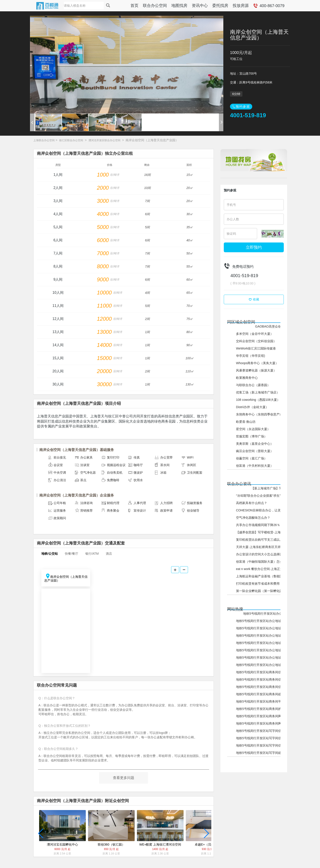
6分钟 (236, 94)
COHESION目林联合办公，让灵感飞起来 (265, 510)
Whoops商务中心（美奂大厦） (257, 363)
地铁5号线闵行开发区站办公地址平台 (262, 643)
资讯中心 (200, 6)
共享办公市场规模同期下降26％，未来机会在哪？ (270, 525)
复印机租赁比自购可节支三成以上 (259, 540)
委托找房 (220, 6)
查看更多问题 (124, 778)
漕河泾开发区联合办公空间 (104, 140)
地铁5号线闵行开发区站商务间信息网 (262, 679)
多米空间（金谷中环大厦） (255, 334)
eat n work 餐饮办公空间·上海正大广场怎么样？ (269, 569)
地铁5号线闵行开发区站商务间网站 (260, 716)
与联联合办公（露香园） (253, 385)
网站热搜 (235, 609)
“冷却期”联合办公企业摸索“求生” (258, 496)
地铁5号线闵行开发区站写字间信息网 (262, 738)
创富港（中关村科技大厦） (255, 466)
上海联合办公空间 (44, 140)
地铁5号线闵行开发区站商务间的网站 (262, 709)
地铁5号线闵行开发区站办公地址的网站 (263, 650)
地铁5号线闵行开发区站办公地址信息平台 (272, 614)
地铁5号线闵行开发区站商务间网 (259, 723)
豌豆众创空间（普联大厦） (255, 451)
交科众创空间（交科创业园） (256, 341)
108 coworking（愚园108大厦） (258, 400)
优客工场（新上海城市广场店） (258, 392)
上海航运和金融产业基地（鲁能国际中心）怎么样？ (272, 576)
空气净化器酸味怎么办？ (253, 518)
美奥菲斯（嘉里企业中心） (255, 444)
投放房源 (241, 6)
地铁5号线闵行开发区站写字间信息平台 (263, 731)
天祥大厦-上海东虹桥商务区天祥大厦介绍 (265, 547)
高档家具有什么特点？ (252, 503)
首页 (134, 6)
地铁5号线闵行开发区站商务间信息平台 (263, 672)
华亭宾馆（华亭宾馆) (251, 356)
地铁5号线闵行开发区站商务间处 (259, 694)
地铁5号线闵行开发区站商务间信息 (260, 687)
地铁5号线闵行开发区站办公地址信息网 (263, 621)
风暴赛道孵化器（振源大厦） (256, 370)
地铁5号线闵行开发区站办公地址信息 (262, 628)
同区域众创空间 (241, 322)
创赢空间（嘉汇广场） (252, 458)
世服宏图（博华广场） (252, 436)
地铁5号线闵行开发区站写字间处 (259, 753)
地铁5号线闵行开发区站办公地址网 (260, 665)
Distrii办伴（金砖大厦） (252, 407)
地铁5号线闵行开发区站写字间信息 (260, 745)
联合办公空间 (155, 6)
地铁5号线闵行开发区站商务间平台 (260, 701)
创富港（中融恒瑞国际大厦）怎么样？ (262, 562)
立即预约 (254, 247)
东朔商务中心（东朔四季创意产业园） (262, 414)
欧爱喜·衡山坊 (246, 422)
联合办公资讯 (239, 484)
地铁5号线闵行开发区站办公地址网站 (262, 657)
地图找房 (179, 6)
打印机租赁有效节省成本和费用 (258, 584)
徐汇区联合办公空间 (71, 140)
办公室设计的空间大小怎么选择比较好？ (264, 554)
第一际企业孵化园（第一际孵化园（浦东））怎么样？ (273, 591)
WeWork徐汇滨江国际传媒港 (256, 348)
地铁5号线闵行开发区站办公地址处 (260, 636)
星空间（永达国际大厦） (253, 429)
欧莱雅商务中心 (247, 378)
